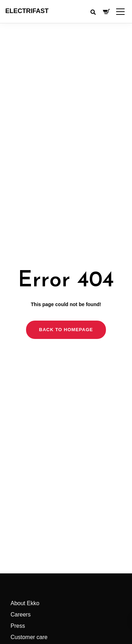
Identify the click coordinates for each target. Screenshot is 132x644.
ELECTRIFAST (27, 11)
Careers (21, 615)
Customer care (29, 637)
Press (18, 626)
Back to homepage (66, 330)
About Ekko (25, 603)
